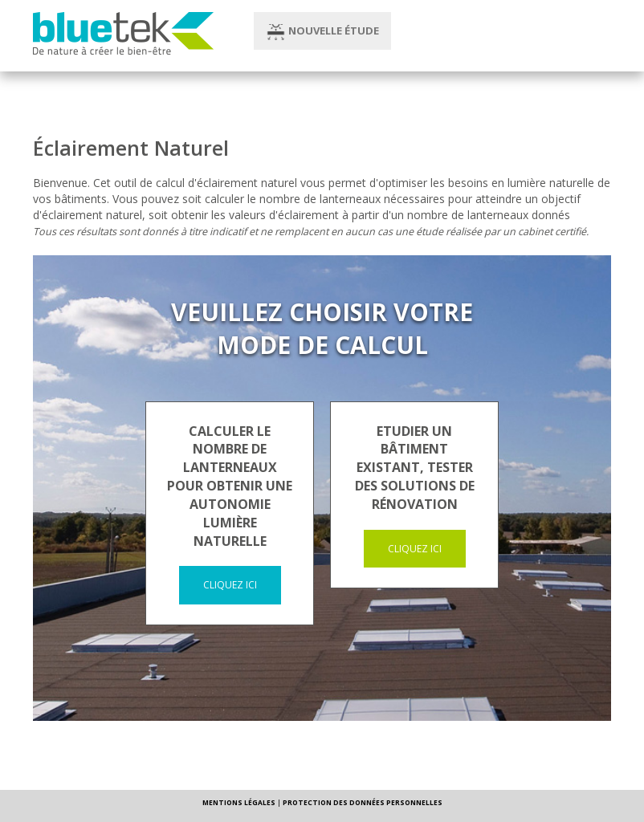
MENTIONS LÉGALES (239, 802)
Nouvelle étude (322, 32)
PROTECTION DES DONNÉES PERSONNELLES (363, 802)
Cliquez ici (230, 585)
